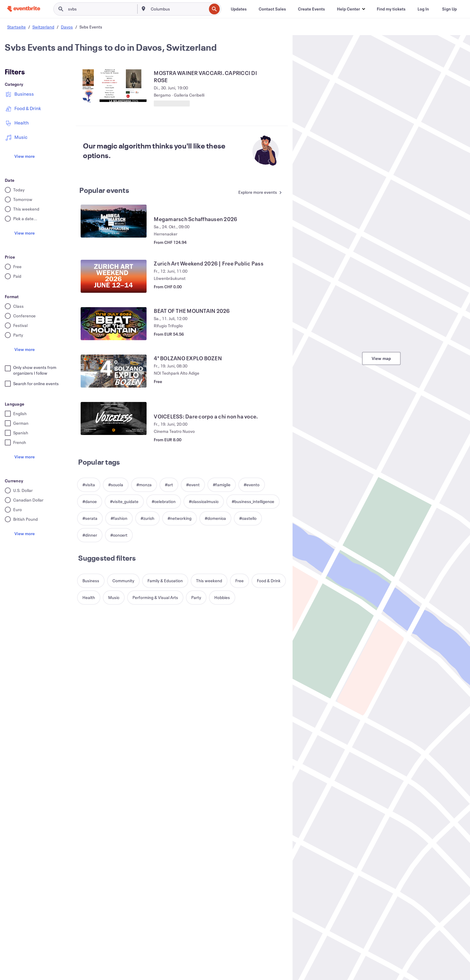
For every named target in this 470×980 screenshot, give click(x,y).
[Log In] (423, 9)
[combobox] (178, 9)
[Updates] (239, 9)
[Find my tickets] (391, 9)
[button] (351, 9)
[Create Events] (311, 9)
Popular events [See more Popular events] (104, 190)
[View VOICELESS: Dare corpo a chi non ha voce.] (114, 418)
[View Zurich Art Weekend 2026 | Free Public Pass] (114, 276)
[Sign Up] (449, 9)
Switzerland (43, 27)
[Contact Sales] (272, 9)
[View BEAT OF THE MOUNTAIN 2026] (114, 324)
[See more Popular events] (259, 193)
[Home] (24, 9)
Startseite (16, 27)
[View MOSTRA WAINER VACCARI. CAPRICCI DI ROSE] (114, 86)
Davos (67, 27)
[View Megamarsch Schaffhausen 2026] (114, 221)
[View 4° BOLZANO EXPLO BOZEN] (114, 371)
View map (381, 358)
